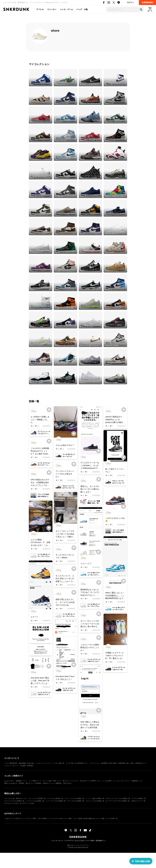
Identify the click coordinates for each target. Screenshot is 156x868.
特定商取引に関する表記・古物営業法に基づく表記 (117, 763)
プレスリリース (95, 763)
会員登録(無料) (147, 2)
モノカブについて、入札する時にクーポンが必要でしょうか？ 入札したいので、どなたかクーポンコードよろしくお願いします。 (65, 579)
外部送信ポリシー (141, 763)
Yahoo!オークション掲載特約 (52, 783)
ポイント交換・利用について (52, 781)
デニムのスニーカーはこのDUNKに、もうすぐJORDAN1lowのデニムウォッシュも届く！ (90, 466)
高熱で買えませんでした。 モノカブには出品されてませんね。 (65, 602)
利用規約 (21, 783)
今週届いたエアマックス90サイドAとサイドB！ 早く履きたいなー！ (115, 656)
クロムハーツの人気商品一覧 (95, 801)
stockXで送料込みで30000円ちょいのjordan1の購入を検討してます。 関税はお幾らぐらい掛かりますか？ (115, 420)
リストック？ (86, 564)
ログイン (130, 2)
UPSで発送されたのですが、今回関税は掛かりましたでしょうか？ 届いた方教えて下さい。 (40, 483)
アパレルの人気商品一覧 (55, 798)
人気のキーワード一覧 (138, 801)
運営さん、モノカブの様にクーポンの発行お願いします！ (90, 489)
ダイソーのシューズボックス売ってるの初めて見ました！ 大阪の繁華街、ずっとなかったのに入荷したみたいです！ (65, 534)
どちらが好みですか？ (65, 445)
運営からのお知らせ (11, 783)
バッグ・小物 (82, 9)
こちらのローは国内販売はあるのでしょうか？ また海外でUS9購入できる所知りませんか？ (40, 451)
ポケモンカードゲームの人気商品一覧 (118, 798)
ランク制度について (35, 781)
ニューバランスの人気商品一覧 (56, 801)
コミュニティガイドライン (121, 781)
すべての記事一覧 (112, 818)
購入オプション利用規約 (34, 783)
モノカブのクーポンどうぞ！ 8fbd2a (65, 556)
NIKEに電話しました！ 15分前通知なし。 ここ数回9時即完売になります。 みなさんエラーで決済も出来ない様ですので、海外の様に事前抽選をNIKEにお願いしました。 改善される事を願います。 (115, 596)
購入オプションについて (71, 781)
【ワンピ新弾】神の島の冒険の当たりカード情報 (89, 818)
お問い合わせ (67, 783)
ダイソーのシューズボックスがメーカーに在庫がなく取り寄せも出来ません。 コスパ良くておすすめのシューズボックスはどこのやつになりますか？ (90, 624)
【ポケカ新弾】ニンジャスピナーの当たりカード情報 (54, 818)
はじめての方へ (9, 781)
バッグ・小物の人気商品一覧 (95, 798)
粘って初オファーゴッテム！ (115, 470)
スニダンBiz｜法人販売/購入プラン (77, 763)
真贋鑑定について (21, 781)
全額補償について (137, 781)
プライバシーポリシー (11, 766)
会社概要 (23, 766)
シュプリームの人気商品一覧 (35, 801)
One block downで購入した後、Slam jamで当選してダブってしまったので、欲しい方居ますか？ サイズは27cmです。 (40, 681)
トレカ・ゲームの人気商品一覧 (74, 798)
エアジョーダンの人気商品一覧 (14, 801)
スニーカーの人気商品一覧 (37, 798)
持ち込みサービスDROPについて (91, 781)
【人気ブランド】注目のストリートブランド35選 (20, 818)
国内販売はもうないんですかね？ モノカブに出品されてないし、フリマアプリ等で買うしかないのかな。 (90, 593)
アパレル (40, 9)
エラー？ (34, 617)
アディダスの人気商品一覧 (76, 801)
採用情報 (30, 766)
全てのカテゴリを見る (11, 803)
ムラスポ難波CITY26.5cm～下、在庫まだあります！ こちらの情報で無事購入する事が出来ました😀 (40, 543)
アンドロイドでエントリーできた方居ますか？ (65, 474)
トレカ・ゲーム (66, 9)
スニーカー (52, 9)
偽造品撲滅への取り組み (26, 763)
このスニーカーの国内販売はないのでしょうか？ (90, 647)
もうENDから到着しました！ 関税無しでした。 (40, 420)
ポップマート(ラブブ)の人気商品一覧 (118, 801)
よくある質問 (107, 781)
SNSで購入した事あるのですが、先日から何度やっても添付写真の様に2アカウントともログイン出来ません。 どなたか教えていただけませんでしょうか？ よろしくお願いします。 (90, 725)
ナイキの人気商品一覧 (139, 798)
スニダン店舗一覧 (59, 763)
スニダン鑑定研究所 (11, 763)
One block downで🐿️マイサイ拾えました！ (65, 678)
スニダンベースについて (44, 763)
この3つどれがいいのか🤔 (115, 520)
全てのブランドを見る (27, 803)
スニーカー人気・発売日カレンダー (16, 798)
